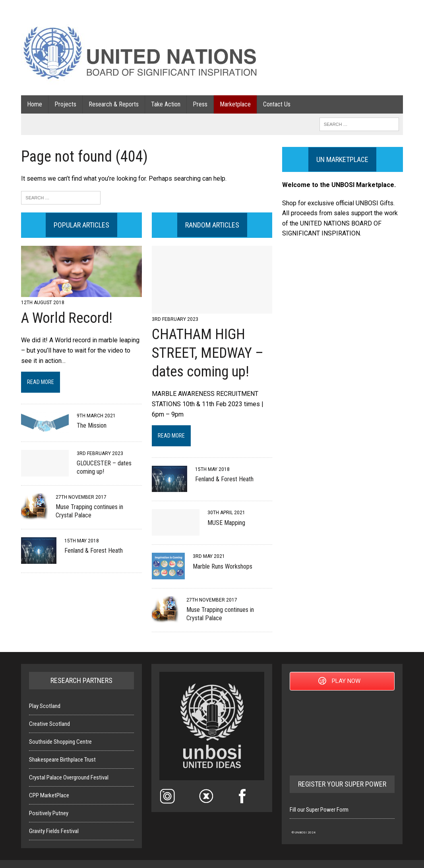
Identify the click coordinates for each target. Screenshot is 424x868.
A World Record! (67, 318)
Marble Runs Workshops (223, 566)
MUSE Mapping (226, 523)
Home (35, 104)
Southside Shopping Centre (60, 742)
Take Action (166, 104)
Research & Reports (114, 104)
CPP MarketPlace (49, 795)
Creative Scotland (49, 724)
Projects (65, 104)
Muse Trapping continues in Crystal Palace (89, 511)
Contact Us (277, 104)
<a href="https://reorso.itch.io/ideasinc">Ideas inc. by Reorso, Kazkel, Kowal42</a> (342, 732)
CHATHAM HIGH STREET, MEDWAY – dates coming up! (208, 353)
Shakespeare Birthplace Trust (62, 760)
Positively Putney (49, 813)
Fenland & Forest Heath (94, 551)
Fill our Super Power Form (319, 810)
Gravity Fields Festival (54, 831)
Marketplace (235, 104)
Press (200, 104)
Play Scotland (45, 706)
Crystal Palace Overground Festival (69, 777)
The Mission (92, 425)
